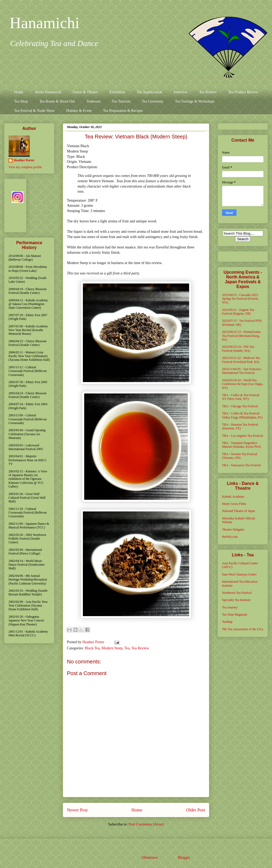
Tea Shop (21, 101)
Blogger (184, 858)
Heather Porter (94, 642)
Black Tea (92, 648)
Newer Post (77, 810)
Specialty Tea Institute (236, 600)
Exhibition (117, 92)
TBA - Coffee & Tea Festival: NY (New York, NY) (241, 397)
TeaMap (227, 622)
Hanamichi (44, 23)
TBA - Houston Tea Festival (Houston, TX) (240, 426)
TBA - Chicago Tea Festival (240, 406)
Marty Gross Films (234, 504)
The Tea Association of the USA (243, 629)
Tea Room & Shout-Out (57, 101)
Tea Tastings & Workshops (195, 101)
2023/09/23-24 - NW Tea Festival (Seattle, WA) (238, 349)
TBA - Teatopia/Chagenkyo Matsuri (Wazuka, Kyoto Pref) (241, 445)
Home (19, 92)
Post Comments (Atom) (146, 824)
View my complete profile (25, 167)
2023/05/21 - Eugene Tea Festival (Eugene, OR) (238, 312)
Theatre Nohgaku (233, 530)
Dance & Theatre (85, 92)
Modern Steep (112, 648)
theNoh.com (230, 537)
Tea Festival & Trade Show (34, 111)
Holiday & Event (79, 111)
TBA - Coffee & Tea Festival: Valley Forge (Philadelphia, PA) (242, 415)
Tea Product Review (243, 92)
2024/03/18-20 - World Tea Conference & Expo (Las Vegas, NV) (243, 384)
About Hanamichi (48, 92)
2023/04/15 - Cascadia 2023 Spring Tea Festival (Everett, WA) (240, 299)
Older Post (196, 810)
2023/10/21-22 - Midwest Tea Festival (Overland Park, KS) (241, 360)
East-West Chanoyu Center (239, 574)
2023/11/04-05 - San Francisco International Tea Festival (242, 371)
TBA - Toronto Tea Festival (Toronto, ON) (240, 456)
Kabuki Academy (233, 497)
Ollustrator (150, 858)
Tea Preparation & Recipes (123, 111)
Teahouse (93, 101)
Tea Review (208, 92)
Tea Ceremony (153, 101)
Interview (181, 92)
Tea (127, 648)
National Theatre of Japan (239, 511)
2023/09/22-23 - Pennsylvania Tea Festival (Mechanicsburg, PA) (241, 336)
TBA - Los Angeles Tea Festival (243, 436)
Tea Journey (230, 607)
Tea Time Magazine (235, 615)
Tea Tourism (121, 101)
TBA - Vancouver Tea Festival (241, 465)
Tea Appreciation (149, 92)
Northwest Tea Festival (237, 593)
